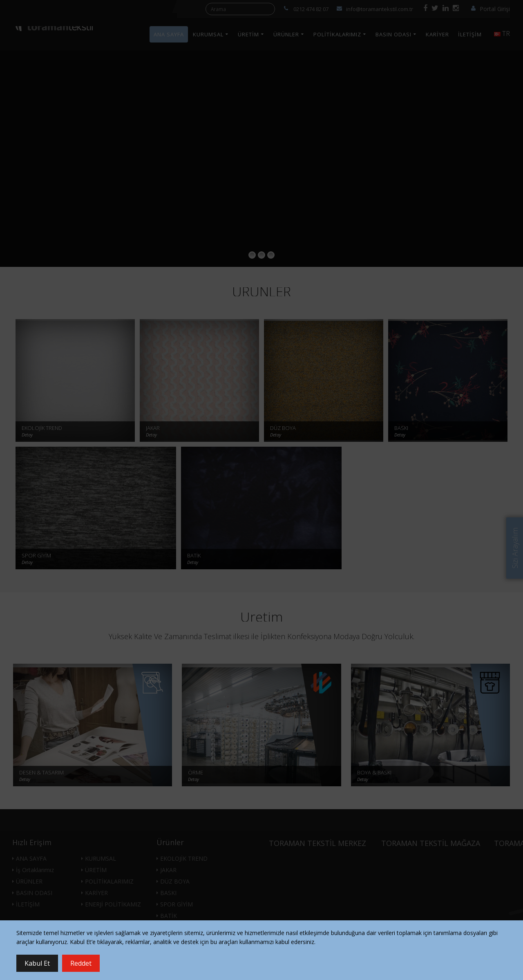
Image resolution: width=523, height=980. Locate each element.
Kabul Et (37, 963)
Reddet (81, 963)
